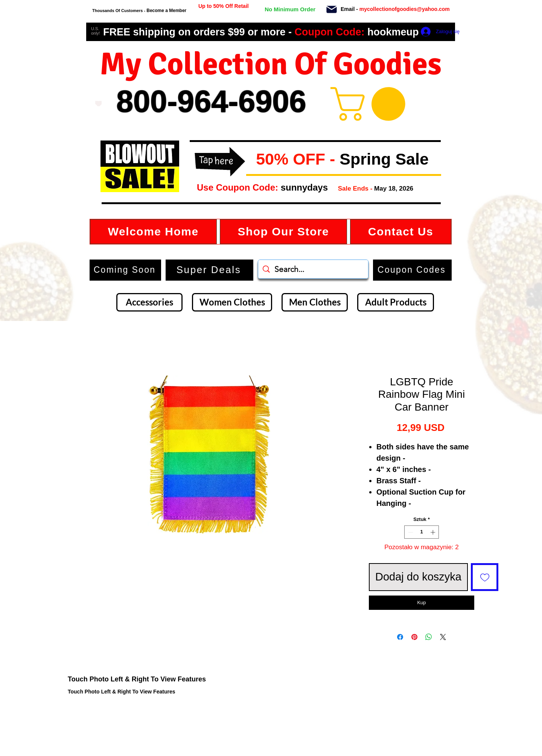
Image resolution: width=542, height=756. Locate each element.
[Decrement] (410, 532)
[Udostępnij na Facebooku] (400, 637)
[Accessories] (149, 302)
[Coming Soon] (125, 270)
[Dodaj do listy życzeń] (485, 577)
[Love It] (98, 104)
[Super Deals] (209, 270)
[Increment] (434, 532)
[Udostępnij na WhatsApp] (429, 637)
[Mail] (331, 9)
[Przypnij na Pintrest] (414, 637)
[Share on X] (443, 637)
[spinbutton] (422, 532)
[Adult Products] (396, 302)
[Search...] (313, 269)
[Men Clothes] (315, 302)
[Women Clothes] (232, 302)
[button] (252, 160)
